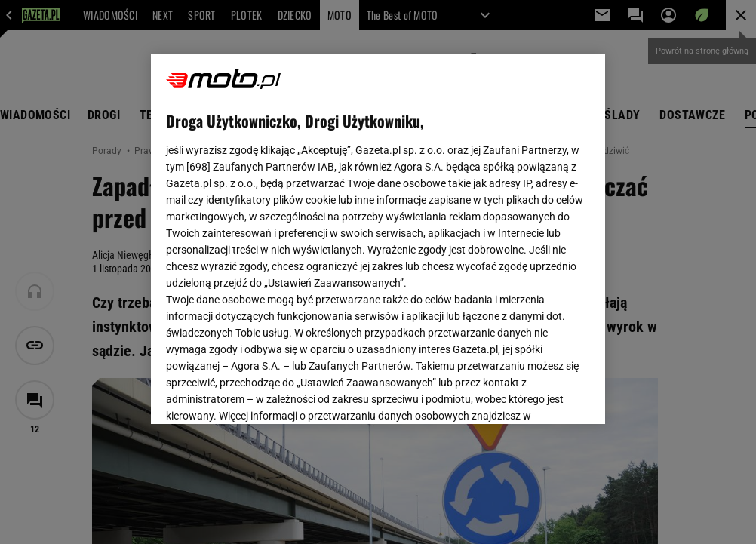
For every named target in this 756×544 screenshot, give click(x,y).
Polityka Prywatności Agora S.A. (458, 232)
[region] (378, 239)
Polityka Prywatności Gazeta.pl (300, 232)
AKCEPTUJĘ (538, 395)
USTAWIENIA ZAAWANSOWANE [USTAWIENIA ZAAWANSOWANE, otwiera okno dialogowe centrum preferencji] (265, 394)
